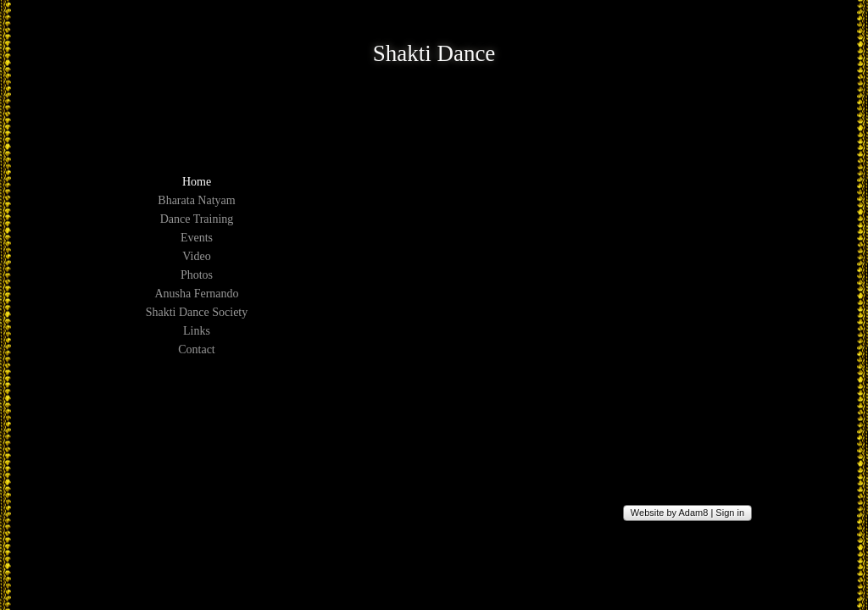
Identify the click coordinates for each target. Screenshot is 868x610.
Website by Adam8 (670, 513)
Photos (197, 275)
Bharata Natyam (196, 200)
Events (197, 238)
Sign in (730, 513)
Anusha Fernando (196, 294)
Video (196, 256)
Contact (197, 349)
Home (197, 182)
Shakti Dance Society (197, 312)
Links (197, 331)
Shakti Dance (434, 54)
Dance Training (197, 219)
